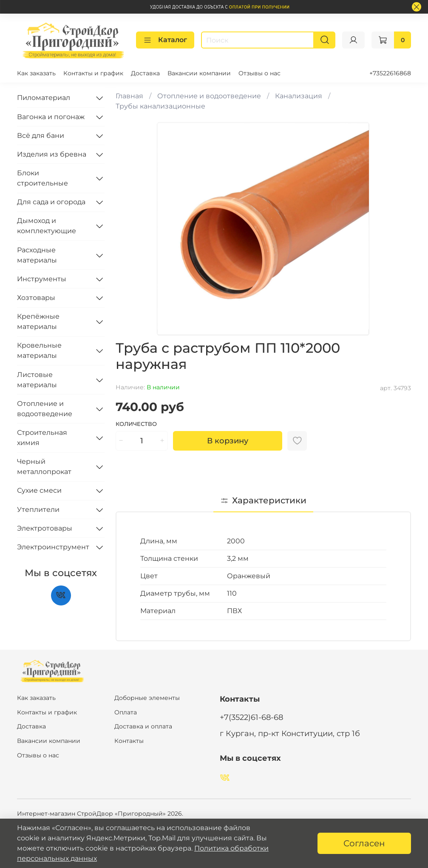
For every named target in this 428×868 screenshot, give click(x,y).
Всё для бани (41, 136)
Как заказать (36, 73)
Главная (129, 96)
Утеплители (38, 510)
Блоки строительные (43, 178)
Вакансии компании (199, 73)
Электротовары (45, 528)
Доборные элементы (147, 698)
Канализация (299, 96)
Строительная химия (42, 438)
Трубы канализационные (160, 106)
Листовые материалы (37, 380)
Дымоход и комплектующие (47, 226)
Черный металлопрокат (44, 467)
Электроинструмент (53, 547)
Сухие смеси (39, 490)
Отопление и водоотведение (209, 96)
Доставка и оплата (143, 726)
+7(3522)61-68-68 (251, 717)
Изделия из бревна (52, 154)
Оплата (126, 712)
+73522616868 (390, 73)
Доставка (145, 73)
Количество (136, 424)
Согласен (364, 843)
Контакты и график (93, 73)
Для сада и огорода (51, 202)
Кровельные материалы (39, 350)
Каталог (165, 40)
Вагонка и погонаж (51, 117)
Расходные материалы (37, 255)
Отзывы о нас (259, 73)
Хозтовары (36, 298)
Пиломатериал (44, 98)
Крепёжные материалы (38, 321)
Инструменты (42, 279)
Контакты (129, 741)
